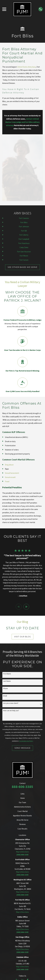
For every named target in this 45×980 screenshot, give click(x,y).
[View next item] (26, 607)
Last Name (7, 681)
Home (22, 798)
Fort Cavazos (24, 218)
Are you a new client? (11, 703)
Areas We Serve (22, 820)
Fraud (7, 481)
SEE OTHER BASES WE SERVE (22, 267)
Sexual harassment (12, 473)
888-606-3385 (22, 787)
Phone (6, 688)
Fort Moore (24, 256)
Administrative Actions (22, 807)
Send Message (22, 748)
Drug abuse (9, 465)
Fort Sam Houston (24, 252)
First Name (7, 674)
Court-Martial (22, 811)
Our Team (22, 802)
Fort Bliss (24, 222)
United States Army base (26, 67)
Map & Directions (22, 852)
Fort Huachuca (24, 243)
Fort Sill (24, 231)
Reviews (22, 824)
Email (5, 696)
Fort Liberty (24, 235)
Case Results (22, 829)
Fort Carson (24, 260)
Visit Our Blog (22, 637)
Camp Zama (24, 247)
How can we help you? (11, 711)
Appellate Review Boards (22, 816)
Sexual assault (10, 477)
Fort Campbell (24, 239)
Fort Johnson (24, 227)
